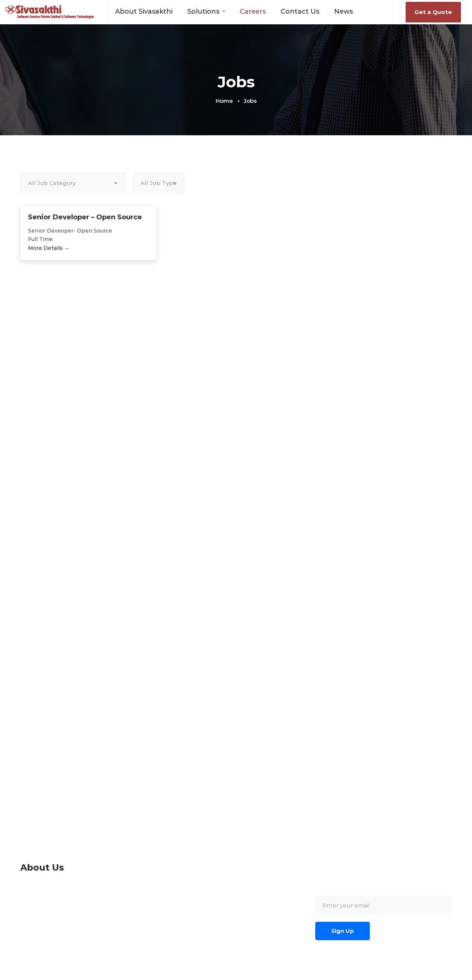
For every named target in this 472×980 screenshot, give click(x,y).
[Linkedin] (253, 975)
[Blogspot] (265, 975)
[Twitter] (290, 975)
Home (224, 101)
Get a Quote (433, 12)
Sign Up (343, 931)
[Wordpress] (277, 975)
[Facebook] (243, 975)
